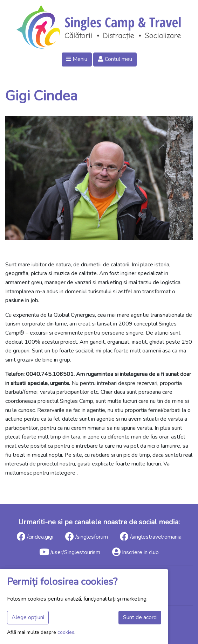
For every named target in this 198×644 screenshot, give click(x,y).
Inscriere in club (135, 552)
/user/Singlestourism (70, 552)
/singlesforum (87, 536)
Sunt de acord (140, 617)
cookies (66, 632)
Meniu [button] (77, 59)
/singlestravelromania (151, 536)
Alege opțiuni (28, 617)
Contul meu (115, 59)
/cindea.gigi (35, 536)
